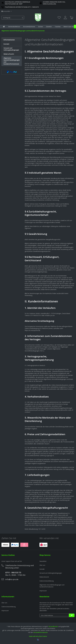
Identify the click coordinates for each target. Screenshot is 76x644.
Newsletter (43, 561)
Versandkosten (53, 626)
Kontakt (6, 44)
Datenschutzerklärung (47, 581)
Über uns (42, 565)
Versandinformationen (40, 632)
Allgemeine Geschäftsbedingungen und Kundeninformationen (12, 61)
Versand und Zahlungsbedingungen (11, 49)
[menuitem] (18, 18)
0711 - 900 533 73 (13, 573)
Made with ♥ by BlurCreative (38, 636)
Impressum (43, 591)
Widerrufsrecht (9, 54)
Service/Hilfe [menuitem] (6, 11)
